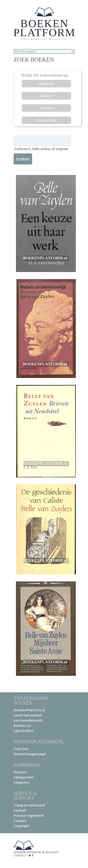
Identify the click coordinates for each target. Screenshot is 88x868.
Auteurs (20, 772)
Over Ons (21, 749)
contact (20, 856)
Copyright (21, 826)
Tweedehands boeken (31, 700)
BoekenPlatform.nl (39, 741)
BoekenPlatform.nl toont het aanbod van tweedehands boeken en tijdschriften (29, 720)
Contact (20, 810)
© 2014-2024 (50, 852)
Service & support (25, 796)
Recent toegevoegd (30, 754)
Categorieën (24, 777)
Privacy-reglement (29, 815)
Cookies (20, 821)
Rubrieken (27, 765)
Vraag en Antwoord (29, 805)
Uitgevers (21, 782)
